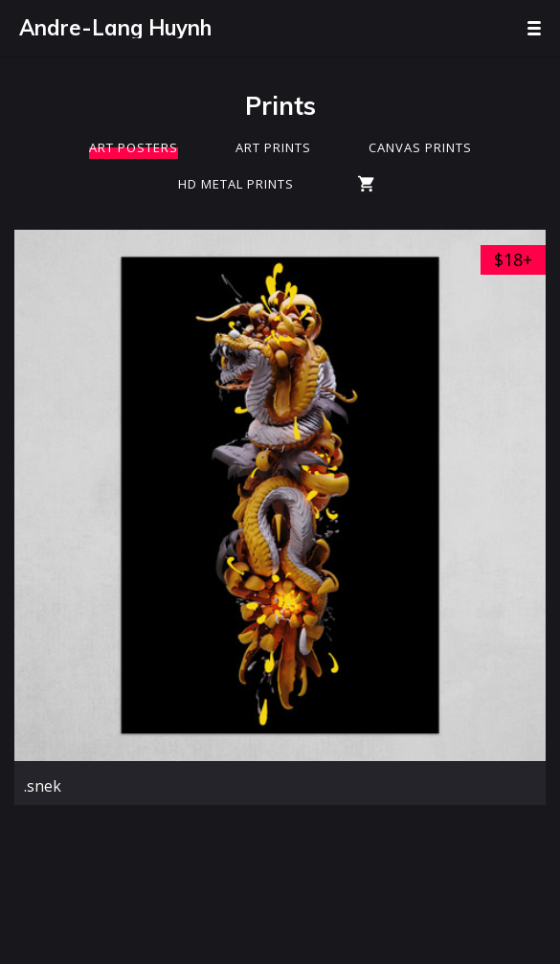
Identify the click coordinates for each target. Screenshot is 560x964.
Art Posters (134, 147)
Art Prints (273, 147)
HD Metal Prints (236, 184)
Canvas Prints (420, 147)
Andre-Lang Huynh (115, 28)
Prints (280, 106)
